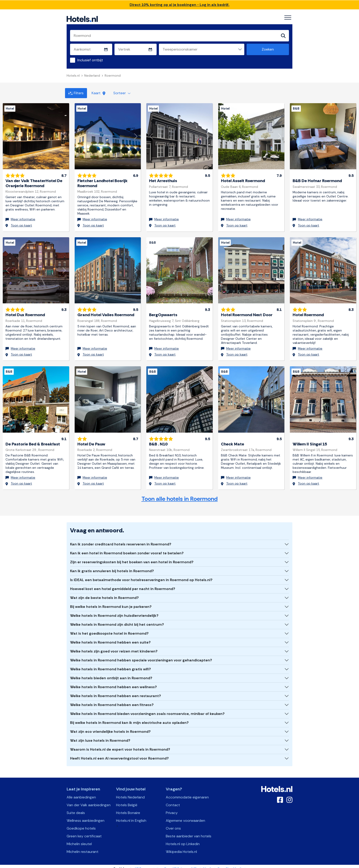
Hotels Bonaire (128, 808)
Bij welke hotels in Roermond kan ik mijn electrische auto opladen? (129, 718)
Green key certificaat (84, 831)
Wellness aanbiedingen (86, 816)
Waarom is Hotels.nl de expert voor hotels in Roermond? (120, 745)
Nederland (92, 75)
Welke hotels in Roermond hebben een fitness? (112, 700)
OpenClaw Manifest (231, 864)
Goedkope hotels (81, 824)
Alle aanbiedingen (81, 792)
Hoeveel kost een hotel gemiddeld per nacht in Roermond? (123, 584)
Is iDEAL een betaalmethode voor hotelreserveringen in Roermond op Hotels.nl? (141, 575)
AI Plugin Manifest (203, 864)
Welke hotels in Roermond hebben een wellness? (113, 682)
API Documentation (148, 864)
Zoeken (268, 49)
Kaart (98, 93)
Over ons (173, 824)
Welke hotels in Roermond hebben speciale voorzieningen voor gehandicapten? (141, 655)
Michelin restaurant (83, 847)
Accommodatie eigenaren (187, 792)
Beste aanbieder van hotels (189, 831)
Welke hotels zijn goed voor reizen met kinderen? (114, 646)
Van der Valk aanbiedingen (89, 800)
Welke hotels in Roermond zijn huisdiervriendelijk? (114, 611)
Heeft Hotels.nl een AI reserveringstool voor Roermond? (119, 753)
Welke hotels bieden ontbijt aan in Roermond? (111, 673)
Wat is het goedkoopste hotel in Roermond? (109, 629)
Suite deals (76, 808)
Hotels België (127, 800)
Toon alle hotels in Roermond (180, 494)
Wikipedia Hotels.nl (181, 847)
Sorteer (122, 93)
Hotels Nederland (130, 792)
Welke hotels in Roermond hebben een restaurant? (116, 691)
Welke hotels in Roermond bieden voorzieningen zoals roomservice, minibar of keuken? (147, 709)
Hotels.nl (73, 75)
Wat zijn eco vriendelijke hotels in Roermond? (110, 727)
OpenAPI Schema (176, 864)
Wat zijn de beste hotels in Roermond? (104, 593)
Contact (173, 800)
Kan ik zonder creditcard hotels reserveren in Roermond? (121, 539)
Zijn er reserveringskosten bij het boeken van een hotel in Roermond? (132, 557)
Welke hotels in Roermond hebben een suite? (110, 638)
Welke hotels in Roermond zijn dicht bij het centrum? (117, 620)
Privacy (172, 808)
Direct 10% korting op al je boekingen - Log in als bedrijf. (179, 5)
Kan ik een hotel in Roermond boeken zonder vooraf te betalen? (127, 548)
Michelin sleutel (79, 839)
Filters (76, 93)
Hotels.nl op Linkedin (183, 839)
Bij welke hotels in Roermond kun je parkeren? (111, 602)
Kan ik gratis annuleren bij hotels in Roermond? (112, 566)
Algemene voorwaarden (185, 816)
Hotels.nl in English (131, 816)
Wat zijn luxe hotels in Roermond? (100, 736)
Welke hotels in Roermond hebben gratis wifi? (110, 664)
